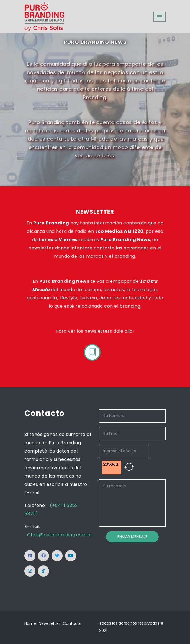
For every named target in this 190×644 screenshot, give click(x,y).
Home (30, 623)
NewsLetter (49, 623)
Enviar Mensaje (132, 537)
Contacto (72, 623)
